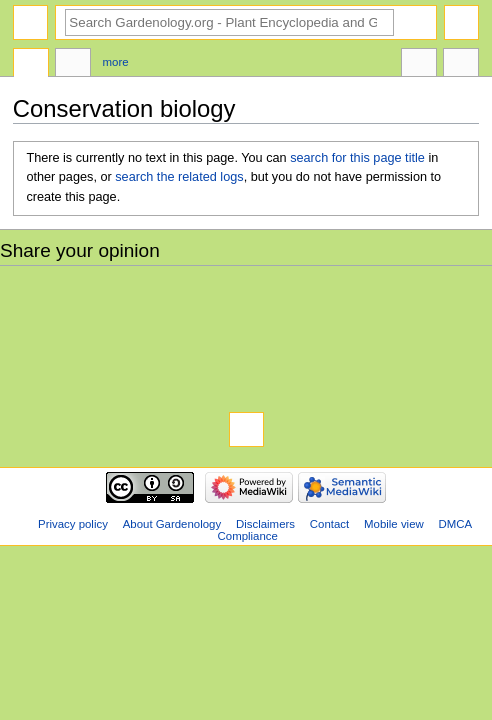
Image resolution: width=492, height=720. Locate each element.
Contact (329, 524)
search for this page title (357, 158)
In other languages (419, 65)
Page (31, 65)
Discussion (73, 65)
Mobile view (394, 524)
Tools (461, 65)
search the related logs (179, 177)
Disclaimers (265, 524)
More (116, 62)
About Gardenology (172, 524)
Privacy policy (73, 524)
